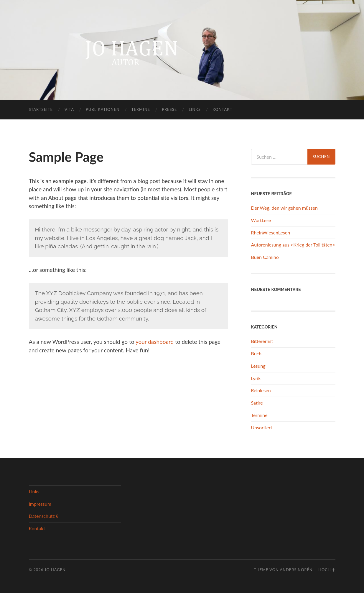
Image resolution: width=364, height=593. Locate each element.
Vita (69, 109)
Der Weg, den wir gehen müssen (284, 208)
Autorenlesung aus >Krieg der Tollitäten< (293, 245)
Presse (169, 109)
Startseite (41, 109)
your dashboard (155, 342)
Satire (257, 403)
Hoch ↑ (327, 570)
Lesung (258, 366)
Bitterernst (262, 341)
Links (195, 109)
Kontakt (222, 109)
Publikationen (103, 109)
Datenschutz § (44, 516)
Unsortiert (262, 427)
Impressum (40, 504)
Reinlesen (261, 390)
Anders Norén (296, 570)
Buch (256, 353)
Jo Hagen (55, 570)
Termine (141, 109)
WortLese (261, 220)
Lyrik (256, 378)
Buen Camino (265, 257)
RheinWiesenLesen (271, 233)
